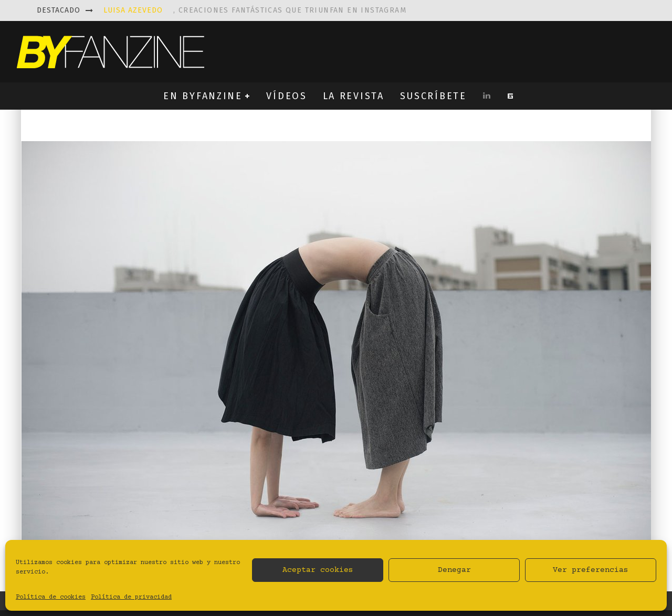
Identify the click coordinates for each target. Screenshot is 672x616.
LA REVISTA (354, 96)
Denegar (454, 570)
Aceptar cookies (318, 570)
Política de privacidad (131, 597)
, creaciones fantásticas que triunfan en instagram (255, 10)
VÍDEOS (286, 96)
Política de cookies (51, 597)
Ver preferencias (591, 570)
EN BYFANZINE (203, 96)
